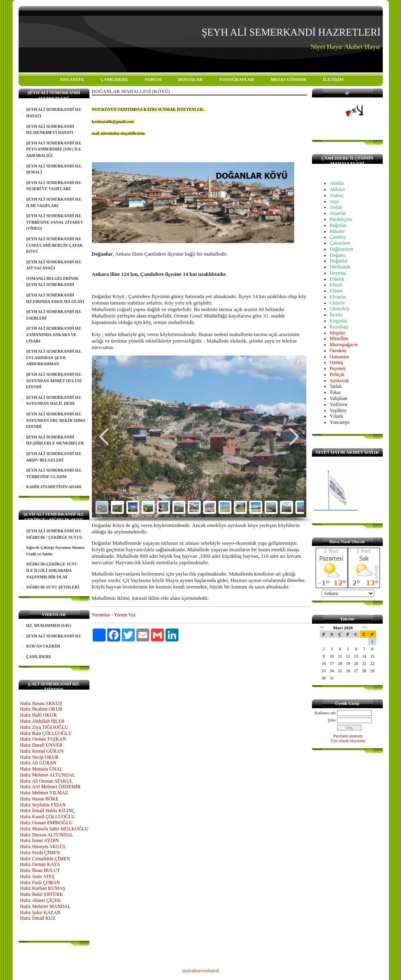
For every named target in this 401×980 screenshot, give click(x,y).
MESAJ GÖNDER (289, 79)
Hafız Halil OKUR (39, 715)
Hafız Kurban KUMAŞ (43, 888)
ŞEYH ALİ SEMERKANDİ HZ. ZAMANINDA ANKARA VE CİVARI (54, 334)
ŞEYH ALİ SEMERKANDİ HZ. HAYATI (54, 113)
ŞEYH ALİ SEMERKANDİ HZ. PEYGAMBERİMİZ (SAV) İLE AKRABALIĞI (54, 149)
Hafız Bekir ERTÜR (40, 894)
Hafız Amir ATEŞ (37, 876)
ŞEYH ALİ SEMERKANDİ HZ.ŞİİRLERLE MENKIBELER (55, 440)
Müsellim (339, 339)
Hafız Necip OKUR (39, 757)
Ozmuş (337, 362)
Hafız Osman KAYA (40, 864)
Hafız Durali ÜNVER (41, 745)
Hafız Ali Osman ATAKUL (47, 781)
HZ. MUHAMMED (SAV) (49, 625)
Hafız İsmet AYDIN (40, 840)
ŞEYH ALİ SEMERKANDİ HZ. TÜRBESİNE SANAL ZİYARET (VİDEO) (55, 222)
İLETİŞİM (333, 79)
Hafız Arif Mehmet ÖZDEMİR (51, 787)
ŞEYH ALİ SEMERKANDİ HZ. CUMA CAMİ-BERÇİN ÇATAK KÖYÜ (55, 245)
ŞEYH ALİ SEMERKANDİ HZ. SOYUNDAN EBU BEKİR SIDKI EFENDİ (56, 420)
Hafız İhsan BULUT (40, 870)
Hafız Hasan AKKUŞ (41, 703)
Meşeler (338, 333)
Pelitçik (337, 375)
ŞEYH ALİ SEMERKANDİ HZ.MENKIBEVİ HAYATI (50, 130)
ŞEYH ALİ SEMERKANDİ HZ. (54, 636)
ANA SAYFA (72, 79)
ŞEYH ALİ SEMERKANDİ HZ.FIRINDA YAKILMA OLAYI (55, 298)
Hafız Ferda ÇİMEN (40, 853)
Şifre (332, 720)
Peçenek (338, 368)
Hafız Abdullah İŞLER (42, 721)
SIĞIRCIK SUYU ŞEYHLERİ (53, 587)
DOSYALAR (191, 79)
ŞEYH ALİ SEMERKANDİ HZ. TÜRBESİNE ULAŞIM (54, 473)
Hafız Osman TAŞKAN (43, 739)
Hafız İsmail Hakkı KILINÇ (48, 811)
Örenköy (338, 351)
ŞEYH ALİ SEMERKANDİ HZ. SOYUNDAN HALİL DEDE (54, 401)
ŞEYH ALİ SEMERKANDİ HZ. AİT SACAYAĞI (54, 265)
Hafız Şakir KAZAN (40, 912)
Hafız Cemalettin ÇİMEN (45, 859)
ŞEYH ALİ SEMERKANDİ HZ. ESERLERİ (54, 315)
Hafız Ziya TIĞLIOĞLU (44, 727)
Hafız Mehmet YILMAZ (44, 793)
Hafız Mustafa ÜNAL (41, 769)
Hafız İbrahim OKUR (41, 709)
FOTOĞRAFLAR (237, 79)
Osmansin (339, 357)
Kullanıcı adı (325, 713)
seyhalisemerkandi (200, 971)
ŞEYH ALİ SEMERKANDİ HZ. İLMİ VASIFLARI (54, 202)
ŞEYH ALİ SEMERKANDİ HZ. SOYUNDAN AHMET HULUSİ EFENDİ (54, 381)
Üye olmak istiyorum (348, 741)
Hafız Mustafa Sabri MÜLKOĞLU (54, 829)
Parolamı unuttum (348, 736)
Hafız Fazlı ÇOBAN (40, 883)
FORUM (153, 79)
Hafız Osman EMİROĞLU (47, 823)
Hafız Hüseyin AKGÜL (43, 847)
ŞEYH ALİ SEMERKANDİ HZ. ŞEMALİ (54, 169)
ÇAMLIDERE (115, 79)
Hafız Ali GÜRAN (38, 763)
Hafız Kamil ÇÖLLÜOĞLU (48, 817)
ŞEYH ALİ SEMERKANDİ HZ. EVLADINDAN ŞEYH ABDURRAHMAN (54, 358)
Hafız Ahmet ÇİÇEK (41, 900)
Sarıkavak (339, 381)
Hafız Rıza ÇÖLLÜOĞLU (46, 733)
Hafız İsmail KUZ (38, 918)
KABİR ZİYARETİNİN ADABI (54, 487)
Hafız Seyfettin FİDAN (43, 805)
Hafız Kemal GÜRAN (42, 751)
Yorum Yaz (125, 615)
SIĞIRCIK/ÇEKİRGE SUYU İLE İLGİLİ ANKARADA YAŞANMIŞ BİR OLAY (52, 570)
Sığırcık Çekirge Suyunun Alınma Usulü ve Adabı (55, 551)
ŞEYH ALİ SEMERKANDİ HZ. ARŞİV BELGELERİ (54, 457)
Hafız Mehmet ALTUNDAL (48, 775)
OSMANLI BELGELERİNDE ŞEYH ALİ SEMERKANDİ (53, 282)
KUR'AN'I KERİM (43, 646)
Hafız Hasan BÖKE (39, 799)
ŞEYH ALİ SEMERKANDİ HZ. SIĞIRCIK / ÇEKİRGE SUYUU (54, 534)
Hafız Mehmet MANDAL (46, 906)
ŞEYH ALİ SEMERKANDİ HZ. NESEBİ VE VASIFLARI (54, 186)
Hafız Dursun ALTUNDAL (47, 835)
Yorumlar (101, 615)
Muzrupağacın (344, 345)
